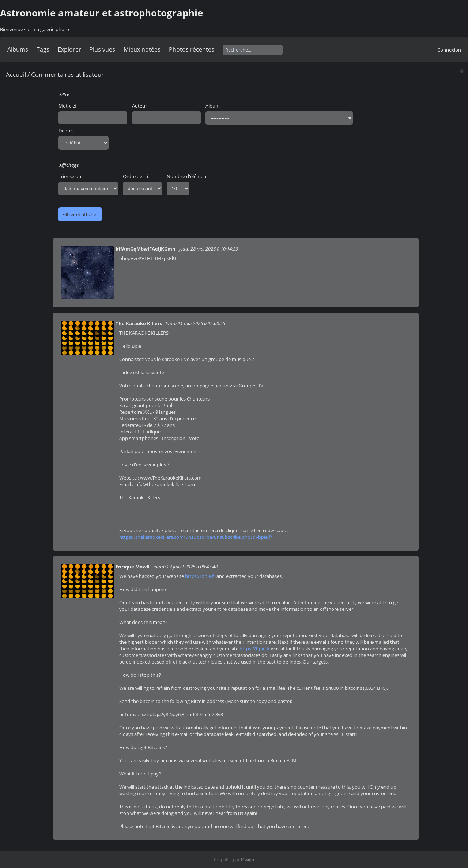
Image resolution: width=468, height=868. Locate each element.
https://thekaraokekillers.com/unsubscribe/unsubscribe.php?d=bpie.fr (196, 537)
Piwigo (248, 859)
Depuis (66, 131)
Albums (18, 49)
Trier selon (70, 176)
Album (213, 106)
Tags (43, 49)
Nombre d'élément (187, 176)
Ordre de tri (135, 176)
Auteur (139, 106)
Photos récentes (192, 49)
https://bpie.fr (200, 576)
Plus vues (102, 49)
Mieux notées (142, 49)
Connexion (449, 50)
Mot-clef (67, 106)
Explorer (69, 49)
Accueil (16, 74)
